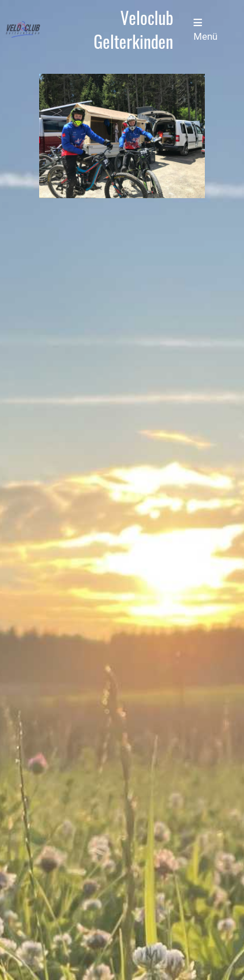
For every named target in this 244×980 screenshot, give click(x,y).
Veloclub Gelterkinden (133, 30)
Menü (205, 30)
